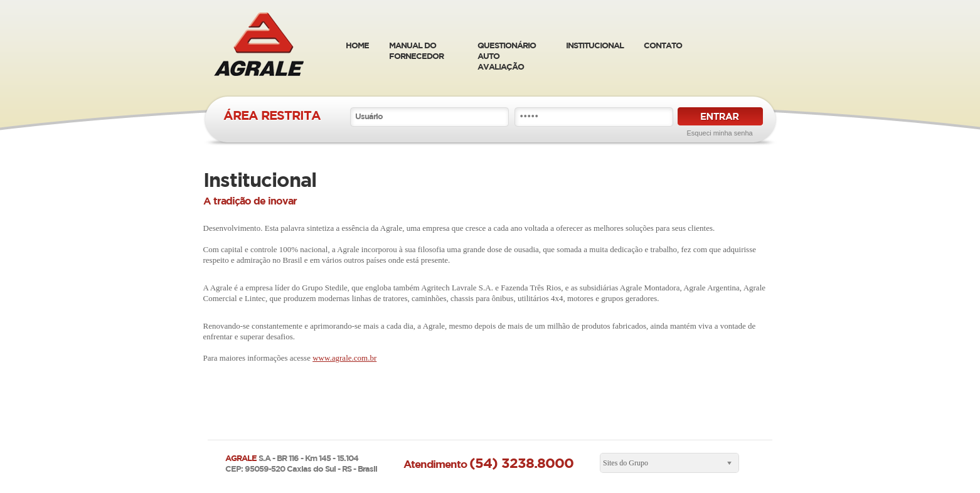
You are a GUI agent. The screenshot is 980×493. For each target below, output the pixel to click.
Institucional (595, 45)
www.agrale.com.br (344, 358)
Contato (663, 45)
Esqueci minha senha (720, 133)
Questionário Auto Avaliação (507, 56)
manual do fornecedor (416, 50)
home (357, 45)
